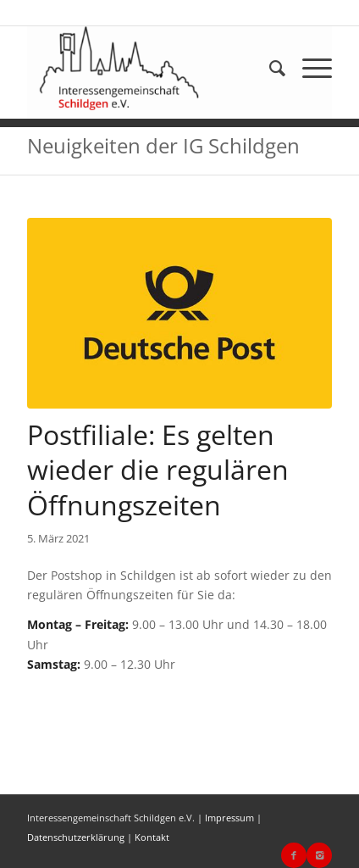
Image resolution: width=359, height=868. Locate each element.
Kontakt (152, 837)
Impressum (229, 818)
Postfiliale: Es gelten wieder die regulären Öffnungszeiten (158, 470)
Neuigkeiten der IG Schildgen (163, 145)
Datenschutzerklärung (76, 837)
